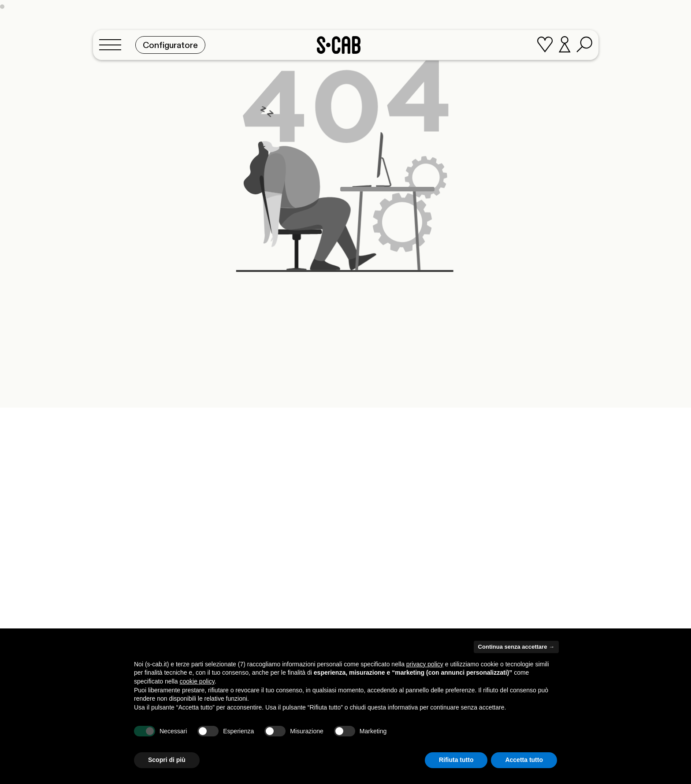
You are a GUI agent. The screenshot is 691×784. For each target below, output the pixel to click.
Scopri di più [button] (167, 760)
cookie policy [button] (197, 681)
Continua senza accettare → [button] (516, 647)
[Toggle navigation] (113, 42)
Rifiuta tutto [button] (456, 760)
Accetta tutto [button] (524, 760)
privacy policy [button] (425, 664)
